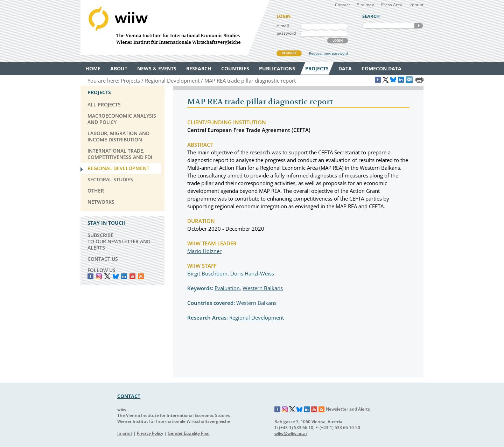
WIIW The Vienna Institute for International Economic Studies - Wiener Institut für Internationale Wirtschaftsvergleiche (175, 27)
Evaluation (227, 288)
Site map (366, 5)
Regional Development (257, 317)
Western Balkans (263, 288)
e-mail (283, 26)
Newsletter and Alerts (348, 409)
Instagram (285, 410)
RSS (141, 276)
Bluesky (116, 276)
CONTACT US (103, 259)
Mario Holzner (204, 251)
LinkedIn (124, 276)
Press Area (392, 5)
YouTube (132, 276)
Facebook (90, 276)
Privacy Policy (150, 433)
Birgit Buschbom (207, 273)
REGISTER (289, 53)
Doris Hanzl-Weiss (252, 273)
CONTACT (129, 396)
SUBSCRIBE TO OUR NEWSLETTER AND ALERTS (119, 241)
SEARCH (419, 26)
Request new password (328, 53)
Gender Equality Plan (189, 433)
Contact (342, 5)
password (286, 33)
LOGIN (338, 40)
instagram (99, 276)
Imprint (416, 5)
